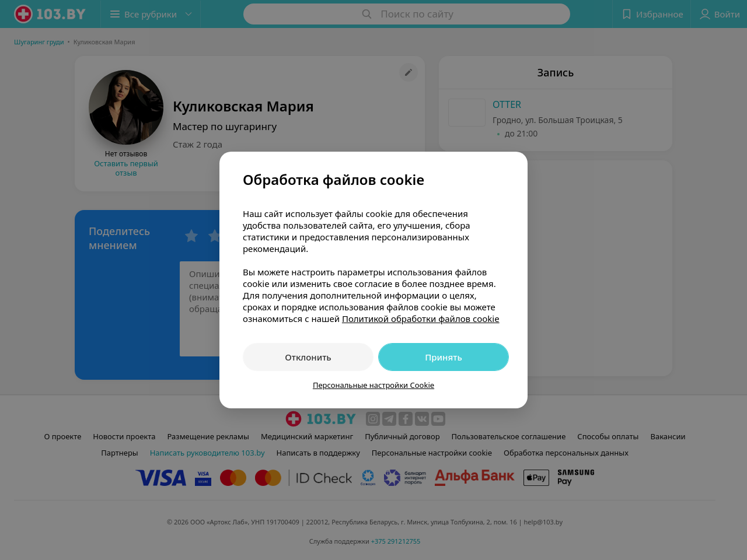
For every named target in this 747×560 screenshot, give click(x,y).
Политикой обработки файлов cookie (421, 318)
